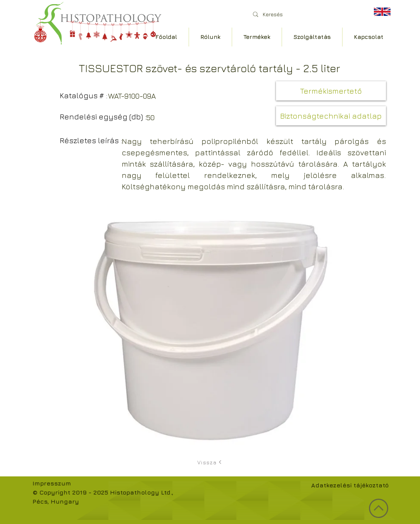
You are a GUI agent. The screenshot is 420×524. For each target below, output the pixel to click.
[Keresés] (305, 14)
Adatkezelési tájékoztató (350, 485)
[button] (331, 91)
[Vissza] (210, 462)
